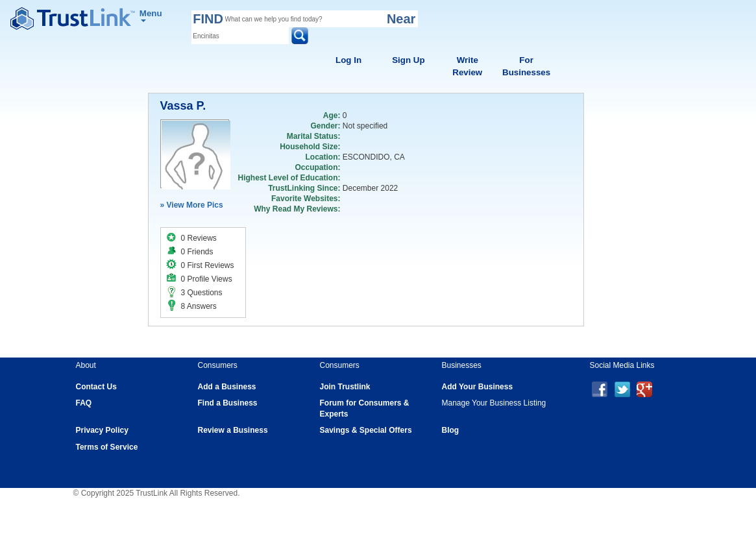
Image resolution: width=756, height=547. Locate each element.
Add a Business (227, 387)
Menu (151, 15)
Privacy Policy (102, 430)
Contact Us (96, 387)
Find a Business (228, 403)
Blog (451, 430)
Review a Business (233, 430)
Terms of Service (107, 447)
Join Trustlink (345, 387)
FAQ (84, 403)
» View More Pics (192, 205)
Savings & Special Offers (366, 430)
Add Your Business (478, 387)
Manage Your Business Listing (494, 403)
